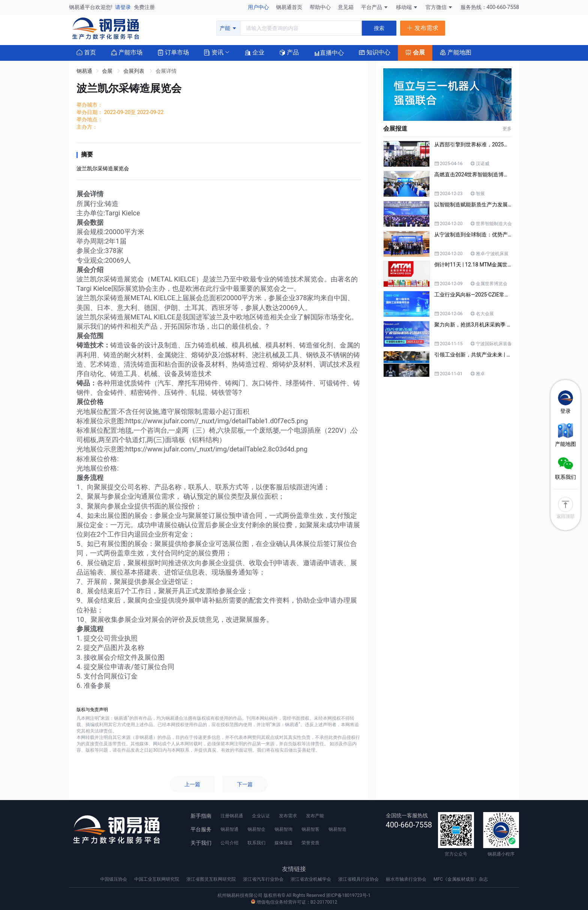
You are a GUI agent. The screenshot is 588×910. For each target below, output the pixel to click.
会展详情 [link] (166, 71)
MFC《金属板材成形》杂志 (461, 879)
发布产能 (315, 816)
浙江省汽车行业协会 (264, 879)
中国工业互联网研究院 (157, 879)
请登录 (124, 7)
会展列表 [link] (134, 71)
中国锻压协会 (114, 879)
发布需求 (288, 816)
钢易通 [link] (84, 71)
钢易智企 (256, 829)
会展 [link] (108, 71)
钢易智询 (283, 829)
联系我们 (256, 843)
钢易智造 (337, 829)
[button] (214, 52)
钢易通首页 (290, 7)
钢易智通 (229, 829)
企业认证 (261, 816)
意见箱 (346, 7)
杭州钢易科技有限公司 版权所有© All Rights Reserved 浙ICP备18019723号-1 (294, 895)
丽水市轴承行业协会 (407, 879)
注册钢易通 (232, 816)
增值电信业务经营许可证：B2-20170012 (294, 902)
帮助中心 (321, 7)
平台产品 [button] (372, 7)
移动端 (407, 7)
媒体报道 (283, 843)
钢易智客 (310, 829)
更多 (507, 129)
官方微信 (439, 7)
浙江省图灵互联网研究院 (212, 879)
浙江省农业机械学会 (311, 879)
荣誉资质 (310, 843)
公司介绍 (229, 843)
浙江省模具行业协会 (359, 879)
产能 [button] (228, 28)
